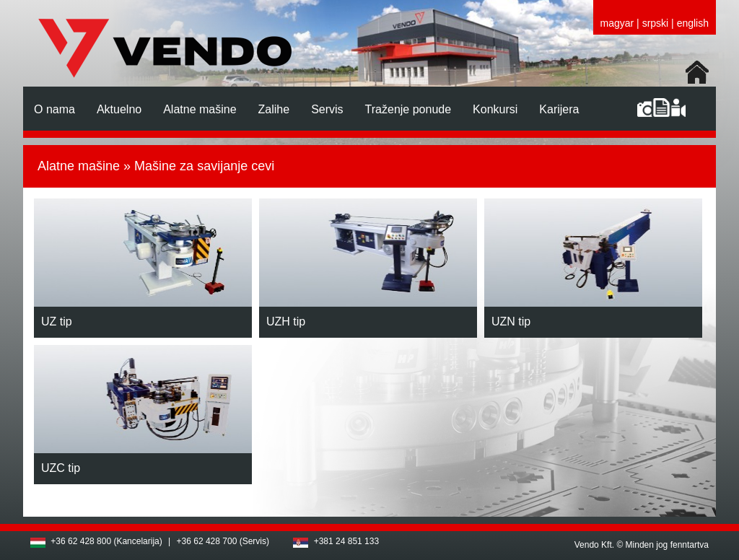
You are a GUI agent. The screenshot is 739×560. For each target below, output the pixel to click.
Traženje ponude (408, 109)
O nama (54, 109)
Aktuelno (119, 109)
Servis (327, 109)
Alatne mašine (200, 109)
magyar (617, 23)
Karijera (559, 109)
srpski (656, 23)
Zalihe (274, 109)
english (693, 23)
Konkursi (495, 109)
